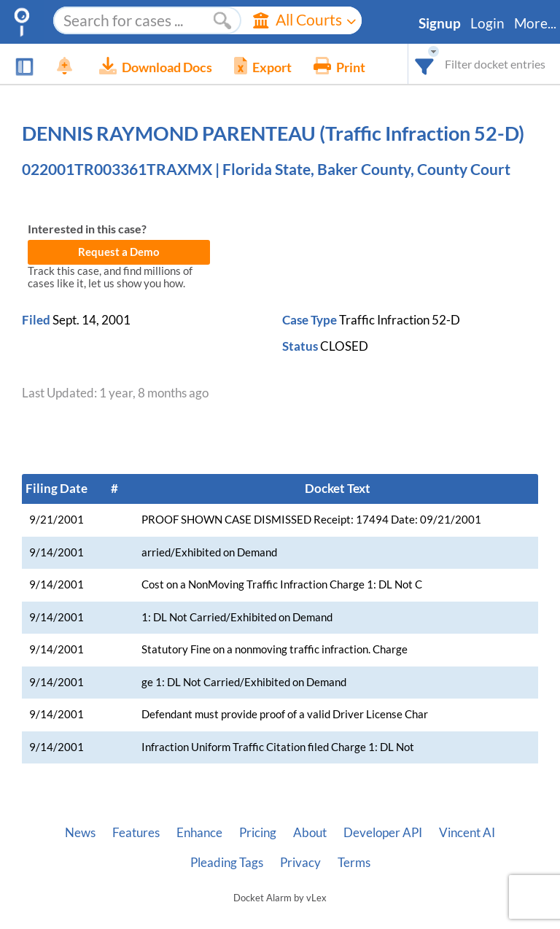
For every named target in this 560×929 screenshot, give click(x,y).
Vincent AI (467, 833)
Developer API (383, 833)
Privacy (300, 863)
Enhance (199, 833)
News (80, 833)
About (310, 833)
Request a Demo (119, 252)
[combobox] (425, 64)
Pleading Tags (227, 863)
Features (136, 833)
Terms (354, 863)
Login (487, 23)
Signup (440, 23)
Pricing (258, 833)
